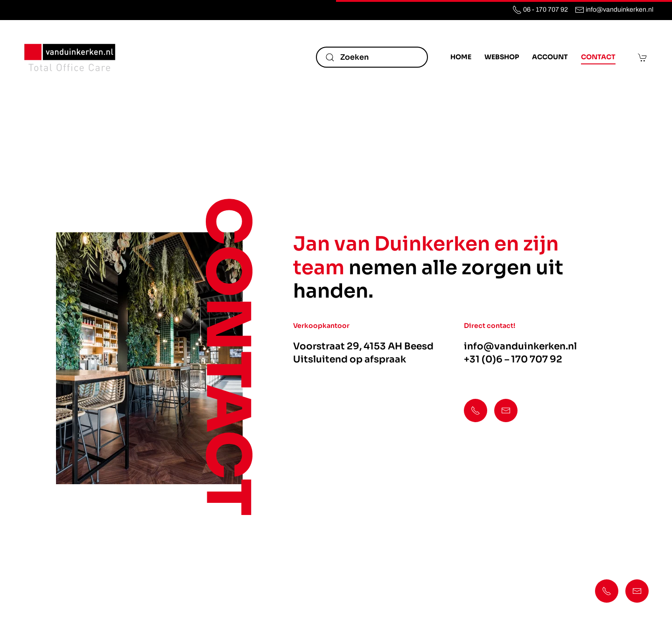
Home (461, 57)
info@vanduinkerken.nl (520, 346)
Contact (598, 57)
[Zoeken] (372, 57)
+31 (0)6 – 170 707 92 (513, 359)
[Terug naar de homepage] (70, 57)
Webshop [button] (502, 57)
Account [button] (550, 57)
